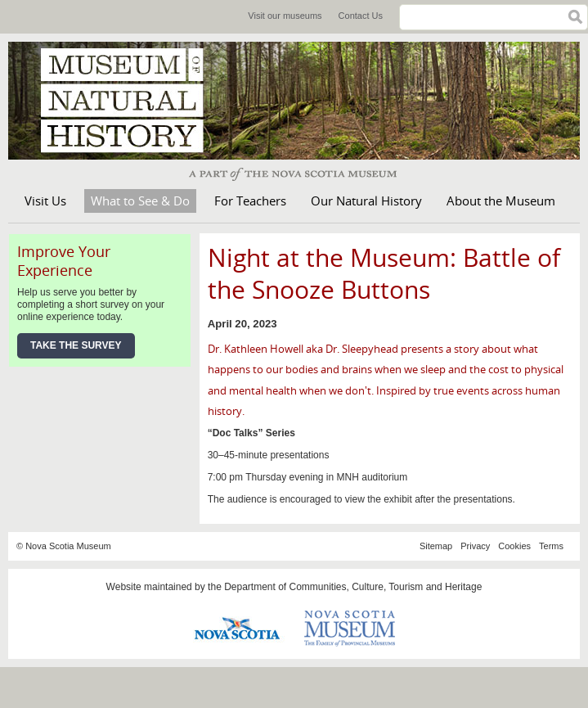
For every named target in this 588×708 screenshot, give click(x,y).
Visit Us (45, 201)
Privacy (475, 546)
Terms (551, 546)
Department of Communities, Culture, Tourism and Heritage (353, 587)
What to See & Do (140, 201)
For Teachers (250, 201)
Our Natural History (366, 201)
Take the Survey (76, 345)
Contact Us (361, 16)
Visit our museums (285, 16)
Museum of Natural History (131, 101)
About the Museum (501, 201)
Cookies (514, 546)
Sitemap (436, 546)
